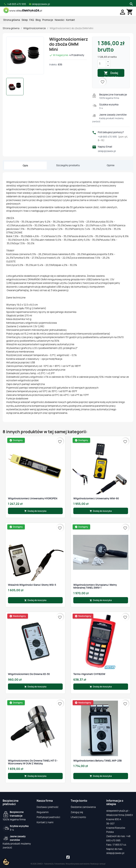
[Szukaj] (131, 4)
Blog (38, 20)
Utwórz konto (78, 817)
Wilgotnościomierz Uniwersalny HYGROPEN (33, 498)
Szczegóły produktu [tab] (68, 165)
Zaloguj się (77, 812)
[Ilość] (102, 64)
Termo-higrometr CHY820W (89, 674)
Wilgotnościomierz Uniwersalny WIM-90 (96, 498)
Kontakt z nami (45, 822)
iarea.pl (103, 864)
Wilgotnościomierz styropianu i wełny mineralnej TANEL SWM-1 (95, 586)
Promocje (48, 20)
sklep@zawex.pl (107, 151)
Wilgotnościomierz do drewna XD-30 (29, 674)
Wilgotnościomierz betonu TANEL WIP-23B (97, 761)
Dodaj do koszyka (111, 74)
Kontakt (70, 20)
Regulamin (43, 812)
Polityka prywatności (48, 817)
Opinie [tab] (111, 165)
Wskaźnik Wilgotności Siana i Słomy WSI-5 (32, 585)
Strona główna (12, 20)
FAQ (32, 20)
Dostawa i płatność (48, 807)
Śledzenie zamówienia (83, 807)
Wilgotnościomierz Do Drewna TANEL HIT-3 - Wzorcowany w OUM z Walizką (33, 762)
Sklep (25, 20)
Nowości (59, 20)
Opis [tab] (25, 165)
